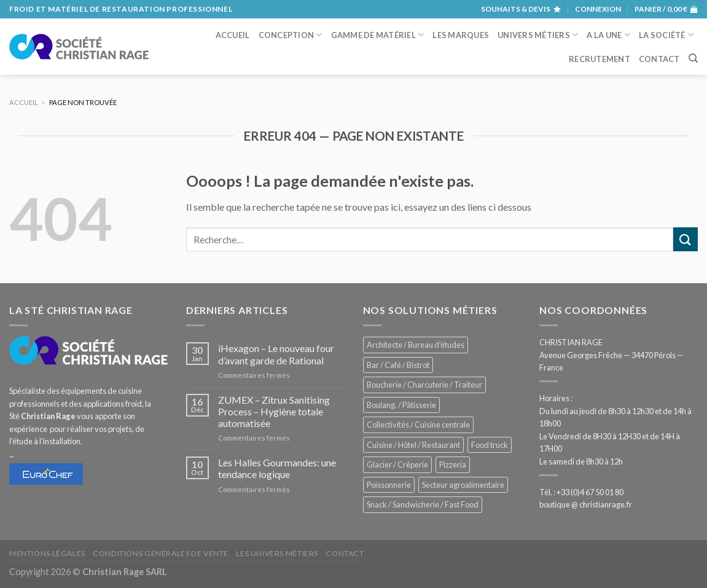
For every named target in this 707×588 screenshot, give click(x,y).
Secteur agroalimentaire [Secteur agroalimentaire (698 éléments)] (463, 485)
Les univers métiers (277, 553)
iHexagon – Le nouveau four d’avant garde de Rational (276, 354)
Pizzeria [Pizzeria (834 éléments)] (453, 465)
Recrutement (600, 59)
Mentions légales (47, 553)
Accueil (233, 35)
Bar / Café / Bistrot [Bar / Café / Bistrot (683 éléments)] (398, 365)
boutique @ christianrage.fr (586, 504)
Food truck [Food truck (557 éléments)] (490, 445)
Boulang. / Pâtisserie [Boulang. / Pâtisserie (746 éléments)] (401, 405)
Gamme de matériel (378, 35)
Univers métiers (538, 35)
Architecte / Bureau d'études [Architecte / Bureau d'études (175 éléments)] (416, 345)
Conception (291, 35)
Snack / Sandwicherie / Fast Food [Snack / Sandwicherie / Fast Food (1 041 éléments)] (423, 504)
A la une (608, 35)
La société (666, 35)
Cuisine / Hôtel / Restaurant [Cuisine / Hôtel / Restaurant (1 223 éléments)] (413, 445)
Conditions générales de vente (161, 553)
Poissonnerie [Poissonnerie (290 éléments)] (389, 485)
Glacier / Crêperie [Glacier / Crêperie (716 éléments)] (397, 465)
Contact (659, 59)
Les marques (461, 35)
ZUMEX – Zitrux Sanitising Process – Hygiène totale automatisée (274, 411)
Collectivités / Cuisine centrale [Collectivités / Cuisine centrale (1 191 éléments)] (418, 425)
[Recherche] (693, 58)
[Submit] (686, 239)
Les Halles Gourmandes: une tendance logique (277, 468)
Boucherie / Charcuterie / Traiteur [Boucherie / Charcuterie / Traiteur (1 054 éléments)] (424, 385)
